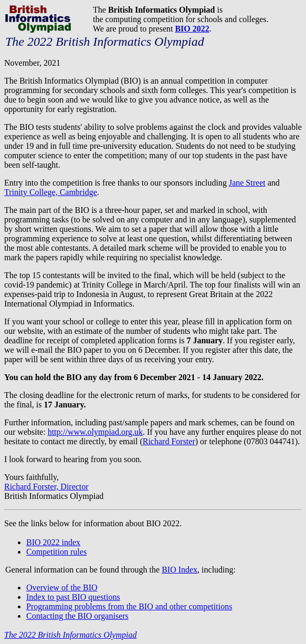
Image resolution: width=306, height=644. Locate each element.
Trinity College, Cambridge (51, 192)
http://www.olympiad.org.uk (95, 432)
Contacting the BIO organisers (77, 616)
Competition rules (56, 552)
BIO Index (180, 570)
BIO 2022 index (53, 542)
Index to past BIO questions (73, 597)
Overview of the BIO (62, 587)
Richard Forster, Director (46, 487)
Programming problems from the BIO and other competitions (129, 606)
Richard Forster (169, 441)
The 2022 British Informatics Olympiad (70, 635)
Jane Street (247, 183)
